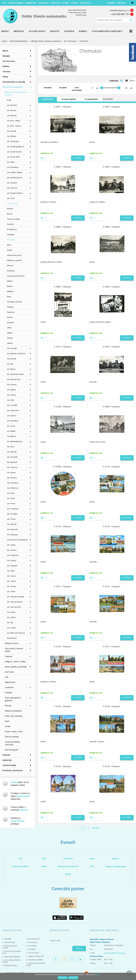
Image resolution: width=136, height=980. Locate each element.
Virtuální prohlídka (36, 960)
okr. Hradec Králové (15, 193)
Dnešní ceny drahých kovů (12, 952)
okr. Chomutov (70, 41)
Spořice (10, 317)
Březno (10, 214)
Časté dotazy (10, 942)
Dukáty (6, 66)
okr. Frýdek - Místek (15, 172)
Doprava (8, 656)
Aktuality (8, 939)
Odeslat (79, 948)
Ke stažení (33, 946)
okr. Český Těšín (13, 157)
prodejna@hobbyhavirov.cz (115, 953)
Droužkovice (12, 229)
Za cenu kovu (9, 61)
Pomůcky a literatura (13, 770)
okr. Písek (11, 493)
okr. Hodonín (12, 183)
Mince (5, 51)
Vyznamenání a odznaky (14, 82)
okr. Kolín (11, 400)
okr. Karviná (12, 385)
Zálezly (10, 343)
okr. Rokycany (12, 535)
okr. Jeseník (12, 359)
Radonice (11, 312)
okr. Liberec (12, 416)
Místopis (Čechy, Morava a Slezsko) (46, 41)
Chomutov (11, 240)
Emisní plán (33, 942)
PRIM (92, 859)
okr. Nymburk (12, 462)
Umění (8, 726)
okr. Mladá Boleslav (15, 441)
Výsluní (10, 338)
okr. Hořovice (12, 188)
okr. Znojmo (12, 628)
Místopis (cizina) (12, 643)
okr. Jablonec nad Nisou (16, 353)
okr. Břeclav (12, 136)
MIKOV (116, 859)
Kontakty (32, 949)
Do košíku (78, 158)
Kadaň (10, 250)
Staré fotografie (11, 750)
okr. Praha (11, 504)
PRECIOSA (68, 859)
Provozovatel (34, 953)
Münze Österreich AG (68, 866)
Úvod (4, 41)
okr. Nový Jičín (12, 457)
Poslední (96, 828)
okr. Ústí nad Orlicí (14, 607)
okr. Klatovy (12, 395)
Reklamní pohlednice (13, 711)
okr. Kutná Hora (13, 410)
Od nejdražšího (91, 99)
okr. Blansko (12, 115)
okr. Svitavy (12, 560)
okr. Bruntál (12, 131)
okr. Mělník (11, 431)
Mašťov (10, 286)
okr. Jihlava (11, 369)
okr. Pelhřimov (13, 488)
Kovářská (11, 271)
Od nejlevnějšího (69, 99)
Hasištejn (11, 234)
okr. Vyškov (11, 617)
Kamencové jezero (14, 255)
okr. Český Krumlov (14, 152)
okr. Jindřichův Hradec (16, 374)
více (97, 974)
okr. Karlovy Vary (14, 379)
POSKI (68, 874)
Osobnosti (9, 687)
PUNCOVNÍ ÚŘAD (20, 866)
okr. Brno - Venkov (14, 126)
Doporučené (47, 99)
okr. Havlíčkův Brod (14, 178)
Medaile (6, 56)
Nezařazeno (12, 638)
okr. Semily (11, 545)
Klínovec (10, 266)
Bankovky (7, 760)
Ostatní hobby (9, 765)
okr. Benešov (12, 105)
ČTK (92, 866)
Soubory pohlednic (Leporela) (13, 743)
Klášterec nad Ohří (14, 260)
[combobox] (133, 80)
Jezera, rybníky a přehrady (16, 667)
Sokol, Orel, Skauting (13, 716)
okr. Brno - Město (14, 121)
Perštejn (10, 307)
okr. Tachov (12, 576)
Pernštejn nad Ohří (14, 302)
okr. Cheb (11, 198)
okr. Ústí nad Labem (15, 602)
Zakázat (73, 978)
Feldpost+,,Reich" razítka (15, 662)
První (77, 828)
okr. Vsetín (11, 612)
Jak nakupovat (34, 939)
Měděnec (11, 291)
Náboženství (10, 682)
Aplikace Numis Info (36, 956)
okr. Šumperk (12, 566)
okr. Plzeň (11, 498)
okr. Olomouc (12, 467)
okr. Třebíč (11, 591)
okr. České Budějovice (16, 147)
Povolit (63, 978)
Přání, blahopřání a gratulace (13, 699)
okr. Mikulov (12, 436)
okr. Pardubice (13, 483)
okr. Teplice (11, 581)
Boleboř (10, 209)
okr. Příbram (12, 524)
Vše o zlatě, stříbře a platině (11, 961)
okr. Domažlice (13, 167)
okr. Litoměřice (13, 421)
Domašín (10, 224)
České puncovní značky (10, 947)
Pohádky (8, 693)
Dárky (5, 77)
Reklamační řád (11, 965)
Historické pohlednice (19, 41)
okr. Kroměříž (12, 405)
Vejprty (10, 333)
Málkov (10, 281)
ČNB (44, 859)
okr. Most (11, 447)
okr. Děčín (11, 162)
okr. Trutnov (12, 586)
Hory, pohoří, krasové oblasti (14, 650)
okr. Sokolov (12, 550)
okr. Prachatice (13, 509)
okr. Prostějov (12, 514)
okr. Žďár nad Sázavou (16, 633)
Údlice (9, 328)
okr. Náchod (12, 452)
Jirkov (9, 245)
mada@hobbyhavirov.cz (120, 10)
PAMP (44, 866)
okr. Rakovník (12, 529)
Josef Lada (9, 672)
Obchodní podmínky (12, 957)
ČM (20, 859)
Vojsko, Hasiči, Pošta (14, 731)
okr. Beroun (12, 110)
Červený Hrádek (13, 219)
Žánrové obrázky (12, 737)
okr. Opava (11, 472)
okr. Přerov (11, 519)
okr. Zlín (10, 623)
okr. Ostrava (12, 478)
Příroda (8, 706)
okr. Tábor (11, 571)
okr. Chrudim (12, 348)
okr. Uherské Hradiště (15, 597)
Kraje (9, 100)
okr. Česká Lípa (13, 141)
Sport (7, 721)
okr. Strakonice (13, 555)
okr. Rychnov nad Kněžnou (17, 540)
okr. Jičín (10, 364)
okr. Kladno (11, 390)
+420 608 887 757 (120, 14)
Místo (9, 297)
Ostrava (6, 71)
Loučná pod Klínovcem (16, 276)
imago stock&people (116, 866)
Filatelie (6, 755)
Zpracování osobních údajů (36, 964)
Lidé (7, 677)
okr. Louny (11, 426)
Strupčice (11, 322)
